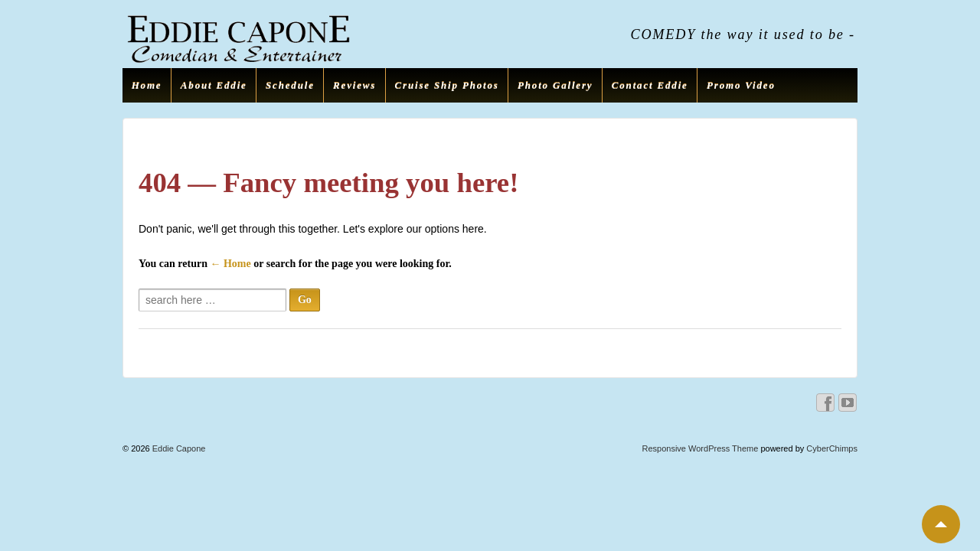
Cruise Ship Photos (447, 85)
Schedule (290, 85)
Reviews (354, 85)
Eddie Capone (178, 448)
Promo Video (741, 85)
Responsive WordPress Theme (701, 448)
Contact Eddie (650, 85)
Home (147, 85)
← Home (230, 264)
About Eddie (214, 85)
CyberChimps (832, 448)
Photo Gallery (555, 85)
